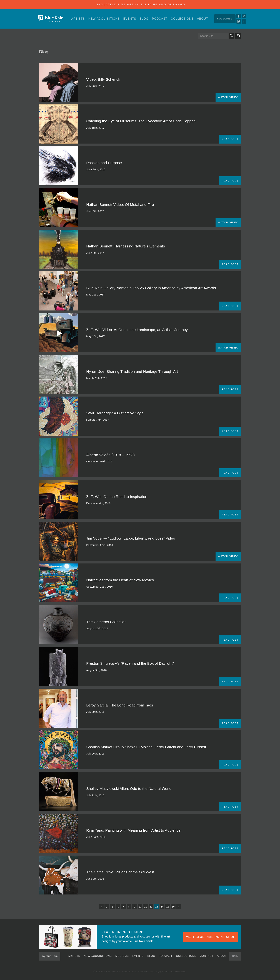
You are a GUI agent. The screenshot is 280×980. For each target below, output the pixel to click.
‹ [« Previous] (101, 907)
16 (173, 907)
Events (130, 19)
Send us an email (238, 36)
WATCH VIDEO (228, 97)
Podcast (160, 19)
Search (231, 36)
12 (151, 907)
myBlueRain (50, 956)
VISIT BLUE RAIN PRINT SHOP (211, 937)
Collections (182, 19)
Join (235, 956)
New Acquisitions (104, 19)
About (202, 19)
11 (146, 907)
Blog (144, 19)
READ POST (230, 139)
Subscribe (225, 19)
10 (140, 907)
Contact (207, 956)
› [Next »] (179, 907)
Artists (78, 19)
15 (168, 907)
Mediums (122, 956)
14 (162, 907)
